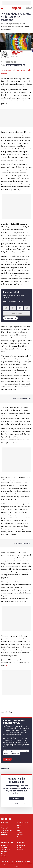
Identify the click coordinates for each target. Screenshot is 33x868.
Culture (19, 828)
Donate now (9, 318)
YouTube (10, 819)
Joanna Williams (5, 850)
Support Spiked (5, 828)
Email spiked (20, 850)
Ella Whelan (4, 852)
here (7, 665)
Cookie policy (5, 834)
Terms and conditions (7, 830)
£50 (27, 308)
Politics (20, 65)
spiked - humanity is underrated (17, 8)
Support (7, 759)
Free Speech (20, 834)
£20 (20, 308)
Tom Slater (4, 847)
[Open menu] (2, 8)
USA (18, 837)
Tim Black (4, 856)
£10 (13, 308)
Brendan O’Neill (5, 845)
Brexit (18, 830)
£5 (6, 308)
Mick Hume (4, 854)
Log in (29, 8)
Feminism (19, 832)
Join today (17, 799)
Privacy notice (5, 832)
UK (24, 65)
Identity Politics (11, 65)
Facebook (2, 819)
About (3, 826)
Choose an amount (16, 313)
